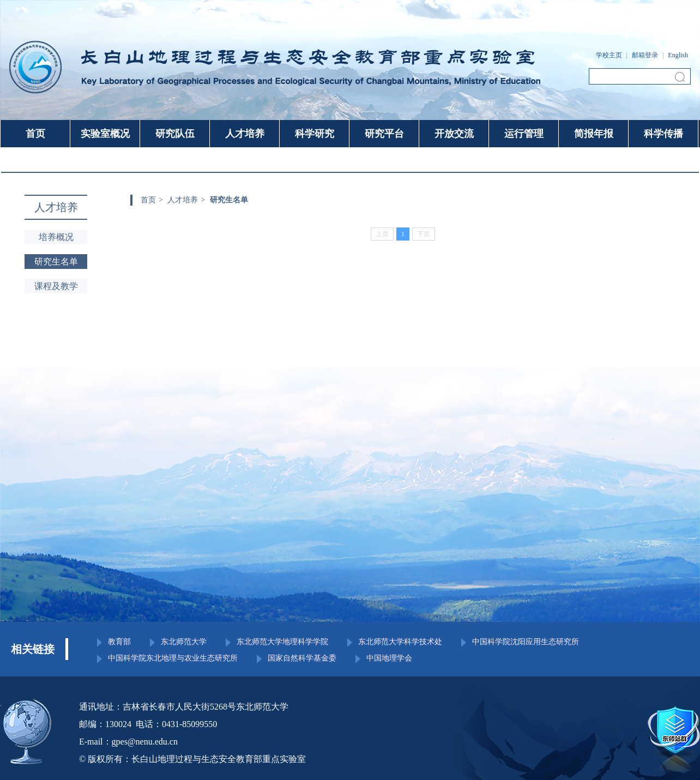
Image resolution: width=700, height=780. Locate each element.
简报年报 (594, 134)
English (678, 55)
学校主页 (609, 55)
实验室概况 (105, 134)
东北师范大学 (184, 642)
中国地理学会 (389, 658)
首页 (35, 134)
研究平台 (384, 134)
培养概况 (56, 237)
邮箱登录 (645, 55)
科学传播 (663, 134)
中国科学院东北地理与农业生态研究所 (173, 658)
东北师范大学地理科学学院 (282, 642)
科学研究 (315, 134)
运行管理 (524, 134)
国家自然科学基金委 (302, 658)
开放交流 (454, 134)
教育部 (119, 642)
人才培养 (245, 134)
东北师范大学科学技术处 (400, 642)
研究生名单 (56, 262)
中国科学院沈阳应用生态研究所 (526, 642)
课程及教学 (56, 286)
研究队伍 (175, 134)
